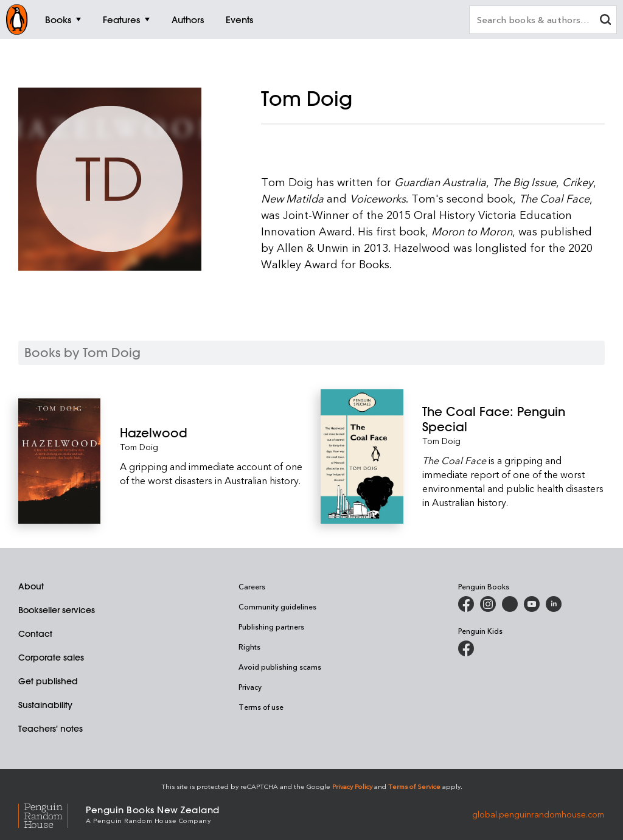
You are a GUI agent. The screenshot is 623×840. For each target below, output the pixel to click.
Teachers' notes (50, 729)
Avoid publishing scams (280, 667)
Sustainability (45, 705)
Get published (48, 681)
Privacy (250, 687)
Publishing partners (271, 627)
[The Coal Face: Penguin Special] (513, 419)
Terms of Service (414, 786)
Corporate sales (51, 658)
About (31, 586)
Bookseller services (57, 610)
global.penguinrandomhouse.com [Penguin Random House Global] (538, 814)
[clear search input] (605, 21)
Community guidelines (277, 606)
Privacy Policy (352, 786)
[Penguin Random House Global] (52, 814)
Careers (252, 586)
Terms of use (261, 707)
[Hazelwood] (211, 433)
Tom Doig (139, 447)
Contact (35, 634)
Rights (249, 647)
